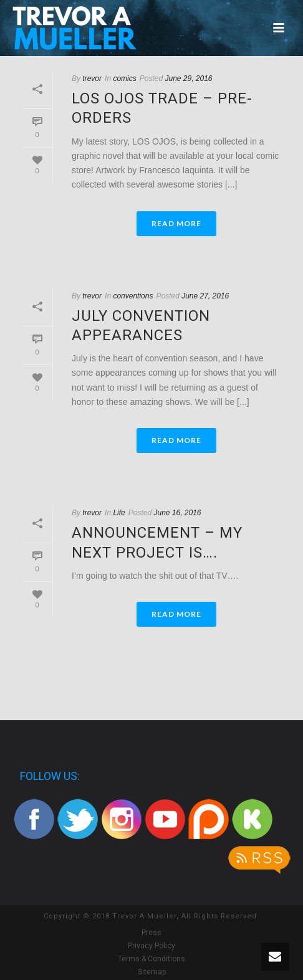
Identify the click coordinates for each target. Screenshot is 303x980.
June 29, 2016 (188, 78)
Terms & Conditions (151, 959)
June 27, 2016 (205, 296)
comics (124, 78)
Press (151, 933)
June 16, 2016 (177, 513)
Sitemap (152, 972)
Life (119, 513)
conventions (133, 296)
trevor (92, 78)
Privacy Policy (151, 946)
